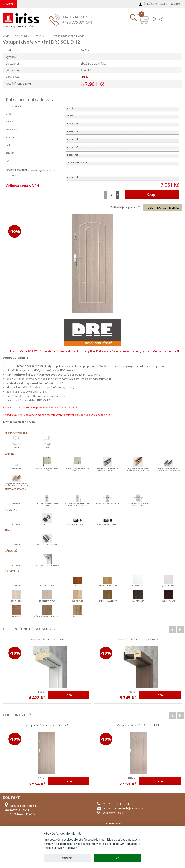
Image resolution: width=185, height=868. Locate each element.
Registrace (175, 4)
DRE (83, 57)
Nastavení (67, 858)
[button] (117, 195)
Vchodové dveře (22, 36)
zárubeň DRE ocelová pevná (47, 639)
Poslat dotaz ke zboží (163, 208)
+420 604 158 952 (77, 17)
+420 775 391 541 (77, 22)
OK (117, 858)
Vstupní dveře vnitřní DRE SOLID (69, 36)
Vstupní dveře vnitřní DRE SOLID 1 (138, 725)
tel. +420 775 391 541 (116, 804)
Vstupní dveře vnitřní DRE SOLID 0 (47, 725)
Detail (69, 695)
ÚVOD (6, 36)
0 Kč (158, 19)
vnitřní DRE (41, 36)
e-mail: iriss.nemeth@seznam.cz (124, 808)
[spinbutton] (112, 195)
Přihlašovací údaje (154, 4)
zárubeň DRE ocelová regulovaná (138, 639)
